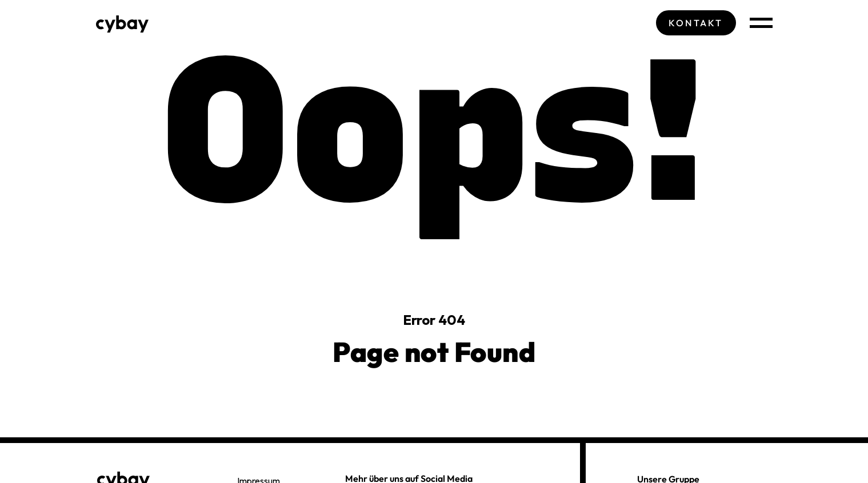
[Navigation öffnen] (761, 23)
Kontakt (696, 23)
